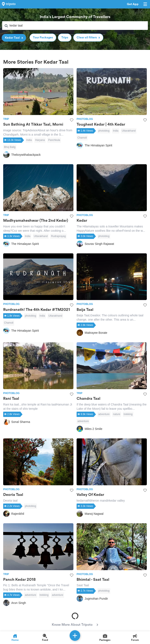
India (29, 140)
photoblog (104, 131)
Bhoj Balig (10, 147)
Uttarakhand (129, 131)
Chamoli (82, 138)
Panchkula (54, 140)
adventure (104, 414)
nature (117, 414)
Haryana (40, 140)
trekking (128, 414)
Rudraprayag (58, 236)
